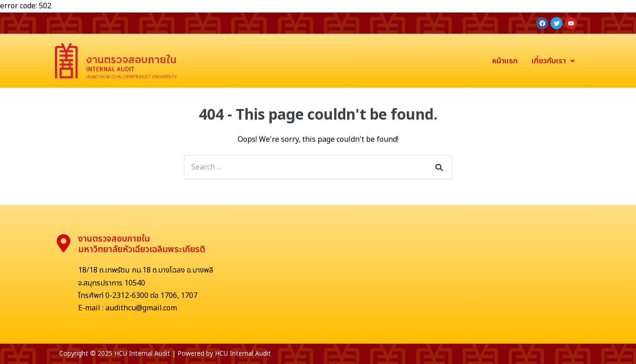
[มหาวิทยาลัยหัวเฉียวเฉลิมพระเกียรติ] (410, 274)
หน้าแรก (505, 61)
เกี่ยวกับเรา (553, 61)
